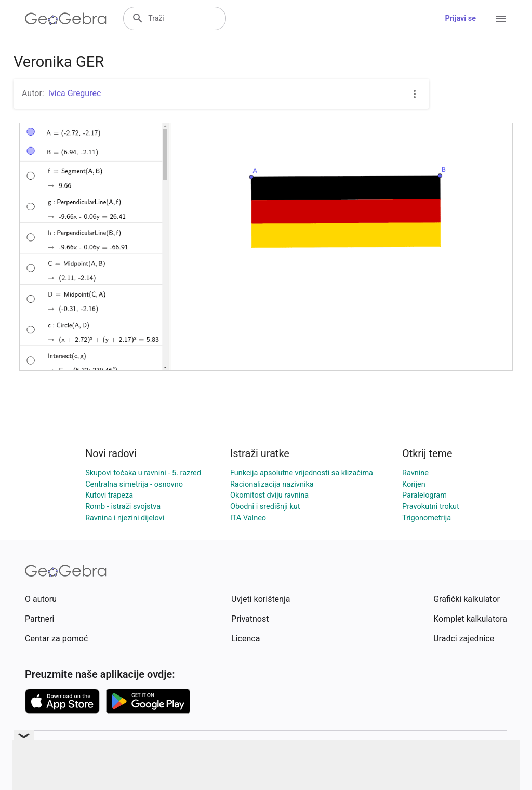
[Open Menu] (501, 19)
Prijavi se (460, 18)
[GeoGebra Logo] (66, 19)
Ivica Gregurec (75, 93)
